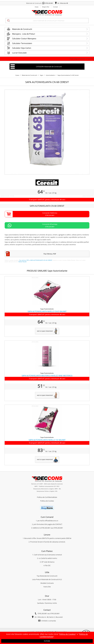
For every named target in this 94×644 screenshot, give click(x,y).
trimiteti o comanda (49, 621)
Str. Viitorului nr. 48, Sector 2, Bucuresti (49, 617)
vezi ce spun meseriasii (45, 331)
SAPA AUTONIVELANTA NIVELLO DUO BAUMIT (47, 311)
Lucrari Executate (19, 53)
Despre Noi (46, 7)
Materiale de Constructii (22, 29)
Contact (55, 7)
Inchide (47, 641)
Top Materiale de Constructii (47, 576)
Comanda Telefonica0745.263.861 (50, 214)
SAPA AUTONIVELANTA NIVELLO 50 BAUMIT (47, 440)
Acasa (37, 7)
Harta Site (47, 587)
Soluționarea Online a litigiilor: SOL (47, 491)
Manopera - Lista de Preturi (24, 34)
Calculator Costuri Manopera (24, 38)
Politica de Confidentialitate (47, 497)
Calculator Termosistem (22, 43)
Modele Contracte (47, 583)
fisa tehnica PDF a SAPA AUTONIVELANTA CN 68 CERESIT (36, 260)
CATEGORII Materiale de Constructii (49, 67)
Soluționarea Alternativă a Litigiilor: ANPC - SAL (47, 489)
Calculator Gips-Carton (22, 48)
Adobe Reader (23, 262)
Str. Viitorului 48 (63, 3)
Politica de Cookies (47, 501)
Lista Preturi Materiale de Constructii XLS (47, 579)
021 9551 (57, 486)
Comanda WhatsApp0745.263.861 (50, 225)
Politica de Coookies (67, 634)
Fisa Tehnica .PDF (50, 254)
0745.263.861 (49, 3)
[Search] (47, 21)
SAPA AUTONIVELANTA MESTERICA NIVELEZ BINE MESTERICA (47, 376)
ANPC (36, 486)
